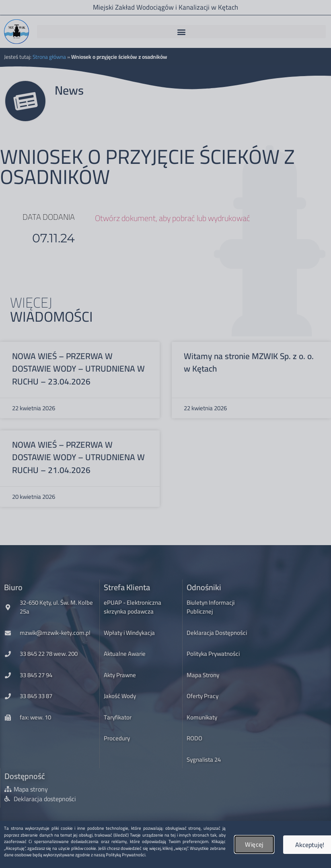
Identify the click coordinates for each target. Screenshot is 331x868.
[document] (165, 434)
